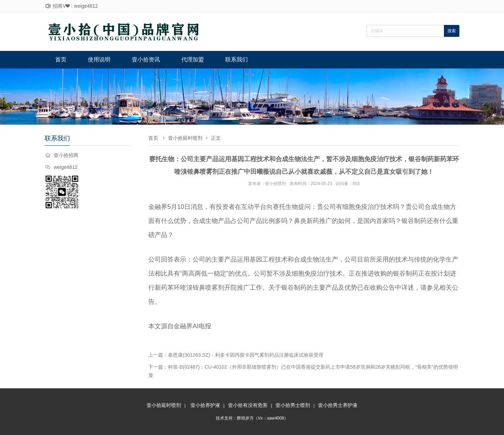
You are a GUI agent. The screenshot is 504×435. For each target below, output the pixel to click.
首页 (61, 60)
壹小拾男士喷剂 (293, 405)
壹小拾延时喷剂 (185, 138)
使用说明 (99, 60)
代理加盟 (193, 60)
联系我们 (237, 60)
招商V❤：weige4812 (75, 6)
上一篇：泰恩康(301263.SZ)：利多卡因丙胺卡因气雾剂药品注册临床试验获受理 (236, 355)
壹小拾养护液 (205, 405)
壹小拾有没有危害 (248, 405)
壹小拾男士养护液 (338, 405)
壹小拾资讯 (146, 60)
